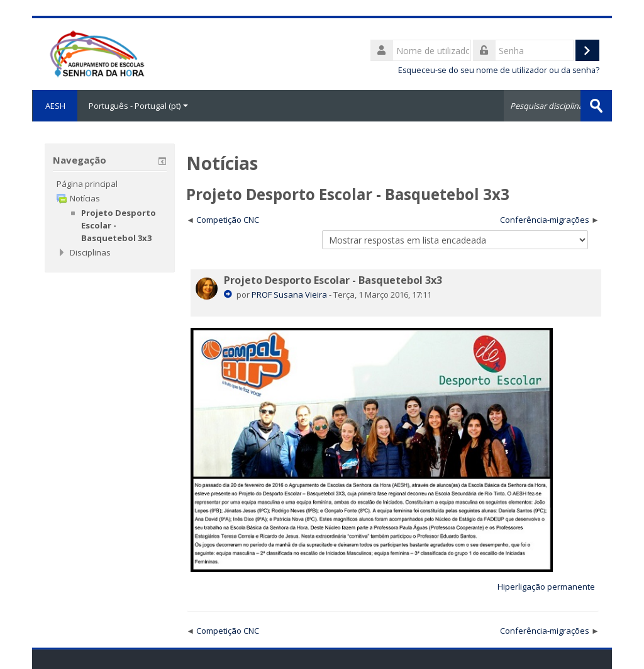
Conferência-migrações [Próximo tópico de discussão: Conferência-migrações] (545, 220)
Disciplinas (90, 252)
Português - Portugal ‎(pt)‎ (138, 106)
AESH (55, 106)
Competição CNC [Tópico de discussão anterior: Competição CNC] (228, 220)
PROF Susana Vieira (289, 295)
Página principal (87, 184)
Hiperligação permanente (546, 587)
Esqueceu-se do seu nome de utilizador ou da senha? (499, 70)
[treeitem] (109, 184)
